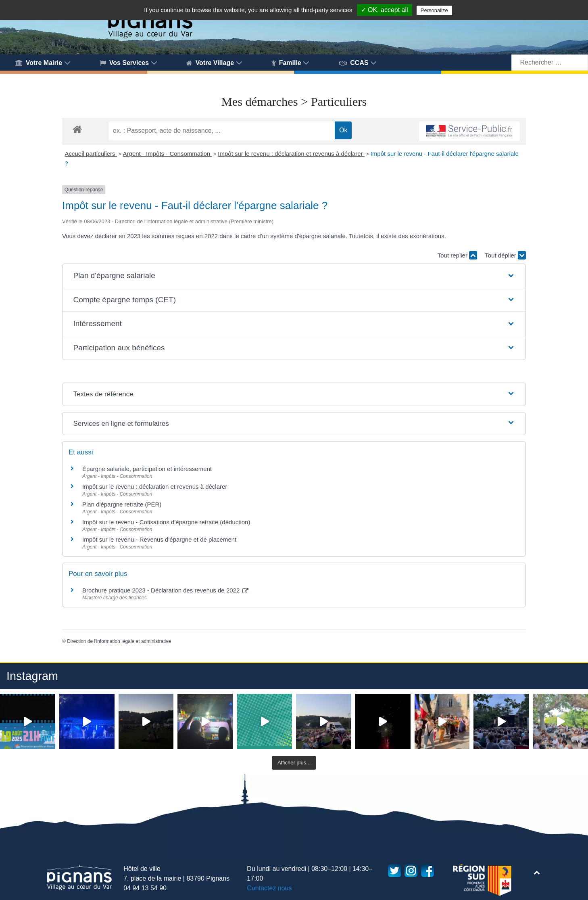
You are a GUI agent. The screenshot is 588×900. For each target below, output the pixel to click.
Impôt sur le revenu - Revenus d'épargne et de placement (159, 539)
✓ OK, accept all (385, 10)
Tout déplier (505, 255)
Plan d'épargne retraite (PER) (122, 504)
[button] (294, 276)
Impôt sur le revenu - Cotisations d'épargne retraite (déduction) (166, 522)
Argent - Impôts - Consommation (168, 154)
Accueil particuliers (91, 154)
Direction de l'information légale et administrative (119, 641)
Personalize (434, 10)
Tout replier (457, 255)
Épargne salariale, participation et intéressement (147, 469)
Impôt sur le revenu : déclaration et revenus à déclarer (291, 154)
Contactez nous (269, 888)
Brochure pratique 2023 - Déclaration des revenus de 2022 (165, 590)
